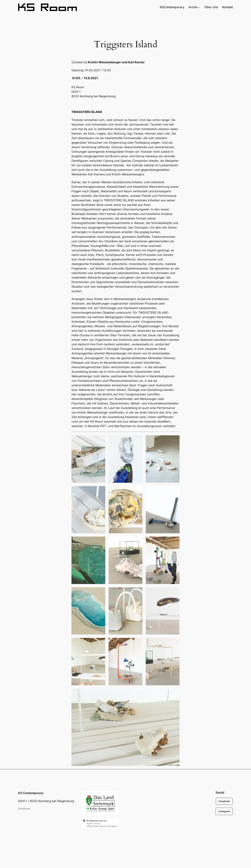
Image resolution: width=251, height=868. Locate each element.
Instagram (224, 811)
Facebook (224, 801)
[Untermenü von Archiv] (199, 7)
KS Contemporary (31, 793)
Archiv (193, 7)
